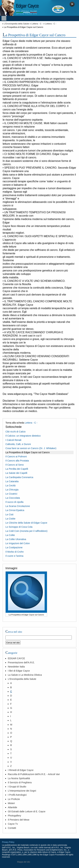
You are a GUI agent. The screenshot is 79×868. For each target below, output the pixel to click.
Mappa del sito (24, 862)
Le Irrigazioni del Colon (18, 543)
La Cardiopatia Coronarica (19, 477)
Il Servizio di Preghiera (20, 782)
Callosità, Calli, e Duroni (18, 444)
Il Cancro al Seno (15, 465)
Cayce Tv (13, 824)
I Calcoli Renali (13, 440)
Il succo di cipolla (14, 502)
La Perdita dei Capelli (17, 469)
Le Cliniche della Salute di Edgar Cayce (26, 523)
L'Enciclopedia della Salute (16, 24)
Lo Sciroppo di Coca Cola (19, 527)
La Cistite (10, 519)
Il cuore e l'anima (14, 556)
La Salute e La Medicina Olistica (25, 675)
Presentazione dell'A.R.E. (21, 662)
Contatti (12, 828)
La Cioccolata (13, 498)
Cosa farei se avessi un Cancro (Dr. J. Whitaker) (31, 448)
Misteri (11, 803)
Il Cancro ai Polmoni (16, 456)
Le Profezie (14, 799)
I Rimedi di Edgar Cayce (21, 770)
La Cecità (10, 485)
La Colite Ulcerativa (16, 539)
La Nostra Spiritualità (19, 778)
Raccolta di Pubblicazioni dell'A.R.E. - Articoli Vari (34, 774)
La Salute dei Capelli (16, 473)
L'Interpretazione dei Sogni (22, 791)
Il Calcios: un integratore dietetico (23, 436)
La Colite (10, 535)
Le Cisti (9, 515)
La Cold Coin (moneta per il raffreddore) (26, 531)
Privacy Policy (8, 842)
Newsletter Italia (16, 667)
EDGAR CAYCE (16, 658)
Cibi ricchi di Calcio (16, 432)
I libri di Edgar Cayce (19, 671)
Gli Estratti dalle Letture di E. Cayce (27, 811)
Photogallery (14, 816)
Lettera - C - (37, 24)
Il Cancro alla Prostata (17, 461)
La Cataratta (12, 481)
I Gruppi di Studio (17, 787)
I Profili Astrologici (17, 795)
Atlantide (12, 807)
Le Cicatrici (11, 494)
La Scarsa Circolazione (18, 506)
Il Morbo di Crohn (15, 552)
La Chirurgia (12, 490)
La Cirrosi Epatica (15, 510)
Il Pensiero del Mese (19, 820)
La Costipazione (14, 547)
